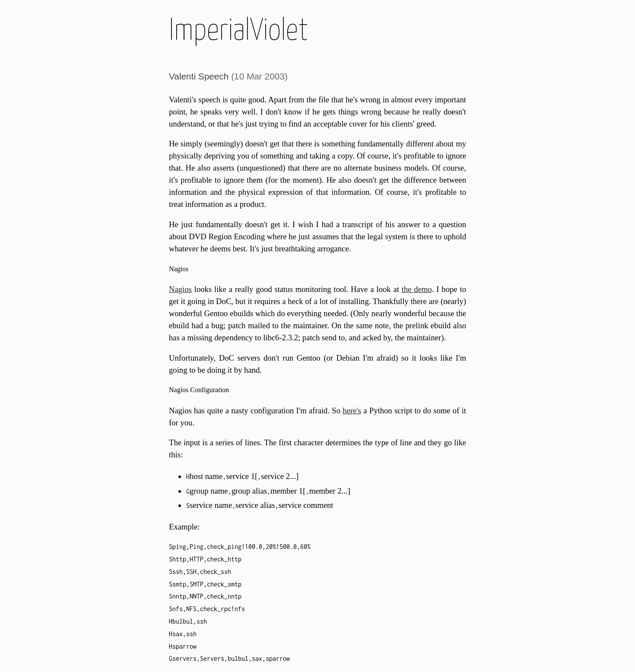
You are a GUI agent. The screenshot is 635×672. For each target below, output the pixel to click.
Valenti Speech (199, 76)
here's (352, 410)
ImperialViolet (238, 31)
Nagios (180, 289)
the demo (417, 289)
